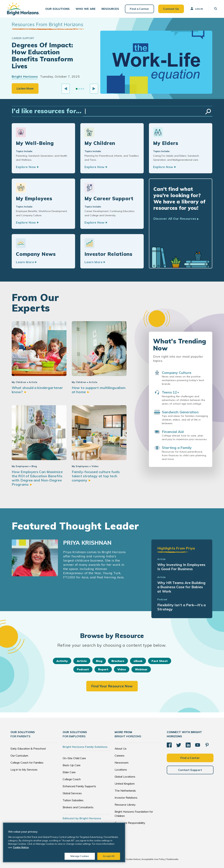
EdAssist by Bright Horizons (82, 818)
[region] (64, 842)
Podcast (83, 669)
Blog (99, 661)
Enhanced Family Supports (79, 786)
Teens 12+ (171, 392)
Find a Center (139, 9)
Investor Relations (126, 798)
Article (82, 661)
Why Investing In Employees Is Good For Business (181, 567)
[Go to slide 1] (77, 89)
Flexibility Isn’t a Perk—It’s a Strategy (181, 607)
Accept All (109, 856)
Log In (196, 9)
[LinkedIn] (188, 745)
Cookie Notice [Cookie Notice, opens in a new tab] (21, 847)
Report (103, 669)
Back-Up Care (72, 765)
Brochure (118, 661)
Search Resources (208, 112)
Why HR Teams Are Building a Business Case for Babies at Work (181, 587)
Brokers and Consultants (78, 807)
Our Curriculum (19, 756)
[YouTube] (198, 745)
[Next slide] (94, 89)
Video (122, 669)
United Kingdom (125, 784)
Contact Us (171, 9)
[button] (57, 9)
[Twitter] (179, 745)
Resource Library (125, 805)
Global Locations (125, 777)
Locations (121, 770)
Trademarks (172, 859)
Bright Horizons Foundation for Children (134, 814)
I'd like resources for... (47, 111)
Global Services (72, 793)
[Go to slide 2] (79, 89)
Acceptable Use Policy (153, 859)
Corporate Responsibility (130, 823)
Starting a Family (177, 448)
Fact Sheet (160, 661)
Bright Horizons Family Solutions (85, 747)
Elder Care (69, 772)
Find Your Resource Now (112, 686)
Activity (62, 661)
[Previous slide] (66, 89)
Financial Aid (173, 432)
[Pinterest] (207, 745)
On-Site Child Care (74, 758)
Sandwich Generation (180, 412)
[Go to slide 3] (81, 89)
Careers (120, 756)
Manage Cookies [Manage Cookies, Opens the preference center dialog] (80, 856)
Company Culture (177, 373)
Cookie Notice (133, 859)
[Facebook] (169, 745)
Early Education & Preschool (28, 749)
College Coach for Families (27, 763)
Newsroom (122, 763)
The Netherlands (125, 791)
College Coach (72, 779)
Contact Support (190, 770)
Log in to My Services (24, 770)
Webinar (141, 669)
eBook (138, 661)
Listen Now (25, 88)
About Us (121, 749)
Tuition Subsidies (73, 800)
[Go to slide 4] (83, 89)
